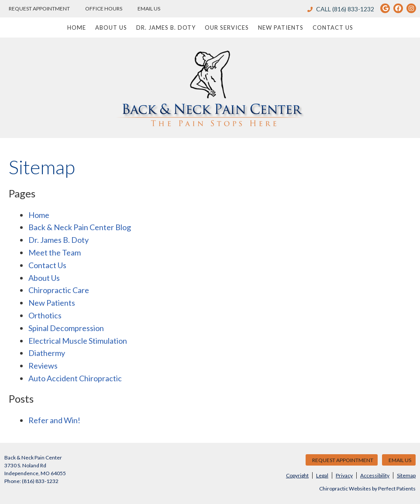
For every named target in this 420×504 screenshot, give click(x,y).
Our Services (227, 28)
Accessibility (375, 475)
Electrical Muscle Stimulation (78, 341)
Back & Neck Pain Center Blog (80, 227)
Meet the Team (55, 252)
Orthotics (45, 315)
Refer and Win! (54, 420)
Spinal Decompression (66, 328)
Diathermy (47, 353)
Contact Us (333, 28)
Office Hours (104, 9)
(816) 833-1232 (353, 9)
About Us (111, 28)
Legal (322, 475)
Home (77, 28)
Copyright (297, 475)
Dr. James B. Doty (166, 28)
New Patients (281, 28)
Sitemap (406, 475)
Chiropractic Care (59, 290)
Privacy (344, 475)
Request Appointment (39, 9)
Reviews (43, 366)
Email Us (149, 9)
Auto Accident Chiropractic (75, 378)
